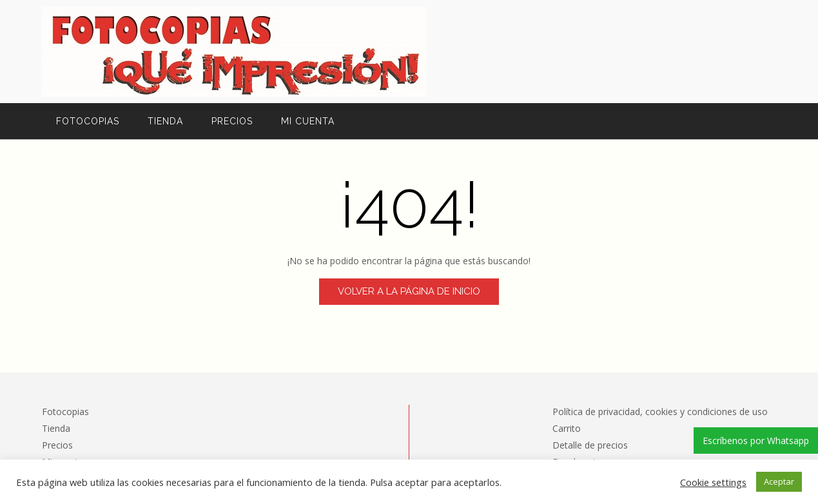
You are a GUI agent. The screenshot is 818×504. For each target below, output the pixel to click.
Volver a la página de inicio (409, 291)
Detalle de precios (590, 445)
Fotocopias (88, 121)
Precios (232, 121)
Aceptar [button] (779, 481)
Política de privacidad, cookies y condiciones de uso (660, 412)
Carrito (567, 428)
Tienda (165, 121)
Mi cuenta (308, 121)
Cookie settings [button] (713, 482)
